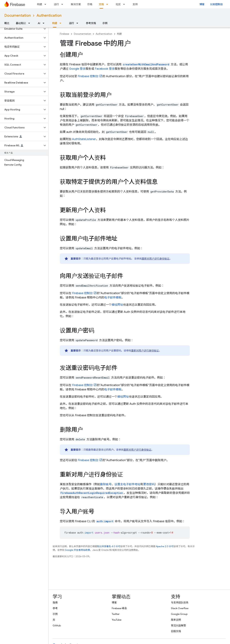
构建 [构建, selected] (55, 23)
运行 (56, 4)
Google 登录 (77, 69)
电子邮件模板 (113, 298)
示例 (105, 23)
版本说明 (176, 620)
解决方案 (76, 4)
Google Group (179, 614)
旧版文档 (176, 631)
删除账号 (106, 484)
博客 (202, 4)
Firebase (65, 34)
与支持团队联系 (180, 603)
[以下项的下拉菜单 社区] (125, 4)
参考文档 (91, 23)
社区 (118, 4)
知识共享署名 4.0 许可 (109, 546)
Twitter (116, 614)
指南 (55, 603)
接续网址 (117, 305)
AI (39, 23)
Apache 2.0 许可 (165, 546)
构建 (40, 4)
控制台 (88, 76)
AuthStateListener (84, 139)
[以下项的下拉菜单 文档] (108, 4)
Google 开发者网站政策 (77, 550)
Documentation (18, 16)
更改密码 (149, 484)
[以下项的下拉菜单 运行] (63, 4)
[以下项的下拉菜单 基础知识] (30, 23)
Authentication (49, 16)
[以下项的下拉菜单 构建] (46, 4)
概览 (7, 23)
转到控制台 (217, 4)
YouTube (117, 620)
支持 (135, 4)
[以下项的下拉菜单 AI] (45, 23)
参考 (55, 608)
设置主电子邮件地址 (127, 484)
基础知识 (21, 23)
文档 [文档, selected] (101, 4)
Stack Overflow (180, 608)
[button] (21, 29)
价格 (90, 4)
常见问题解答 (178, 626)
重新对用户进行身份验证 (156, 259)
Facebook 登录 (105, 69)
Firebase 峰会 (119, 608)
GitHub (57, 626)
